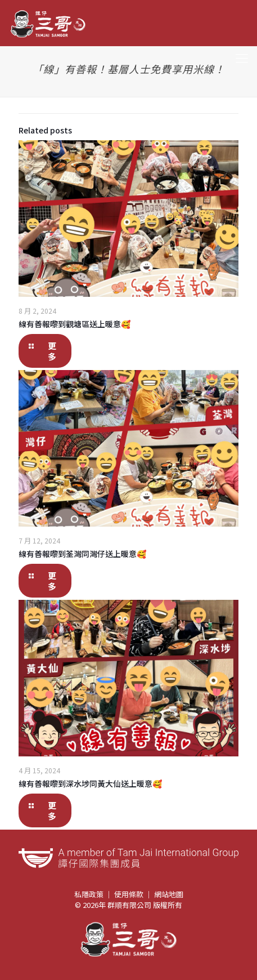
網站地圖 (169, 894)
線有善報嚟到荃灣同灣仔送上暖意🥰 (82, 554)
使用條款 (129, 894)
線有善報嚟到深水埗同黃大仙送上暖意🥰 (90, 783)
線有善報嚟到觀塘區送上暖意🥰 (75, 324)
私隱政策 (89, 894)
